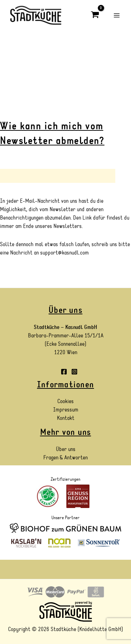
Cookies (65, 401)
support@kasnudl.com (64, 253)
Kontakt (66, 418)
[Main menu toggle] (117, 15)
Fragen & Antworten (65, 458)
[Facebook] (64, 372)
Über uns (66, 449)
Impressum (66, 410)
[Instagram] (74, 372)
